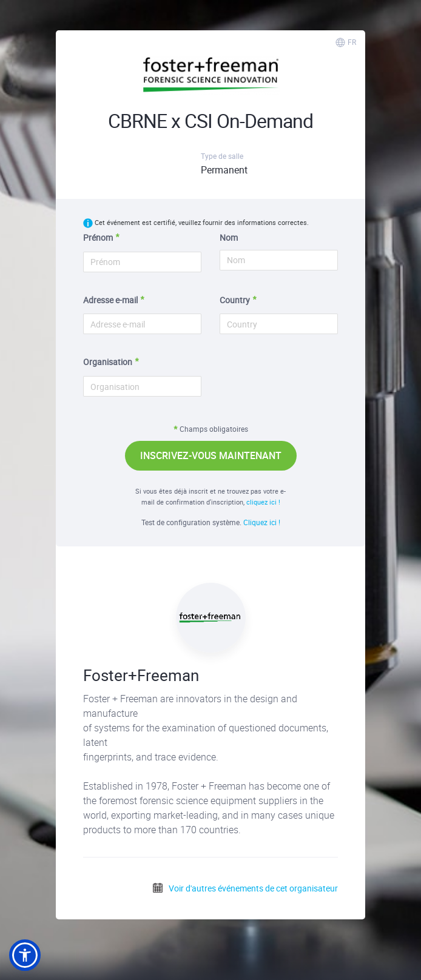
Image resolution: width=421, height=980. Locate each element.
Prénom (98, 237)
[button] (25, 955)
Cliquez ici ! (262, 522)
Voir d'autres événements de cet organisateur (245, 888)
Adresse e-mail (110, 300)
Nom (229, 237)
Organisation (108, 362)
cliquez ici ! (263, 502)
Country (235, 300)
